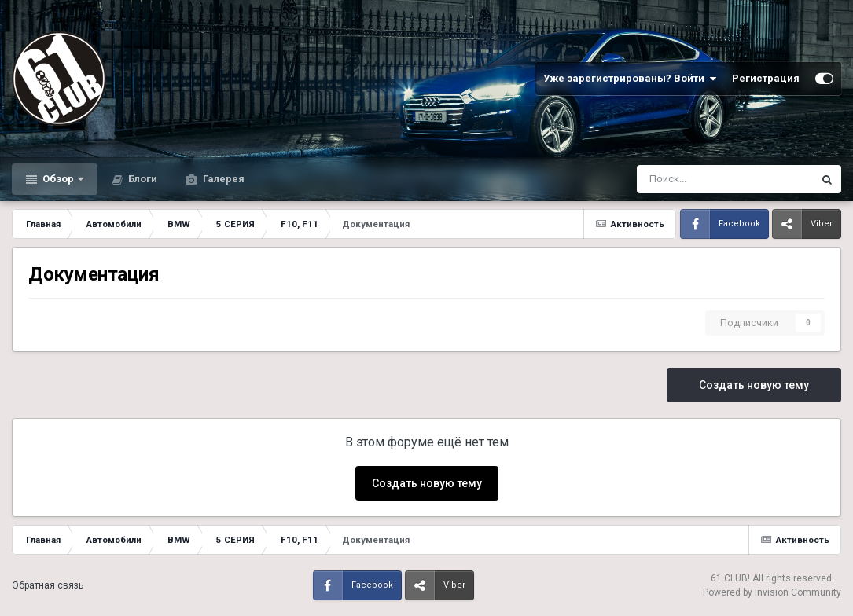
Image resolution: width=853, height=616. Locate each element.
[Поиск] (684, 179)
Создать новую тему (754, 385)
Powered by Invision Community (772, 592)
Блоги (142, 179)
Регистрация (766, 78)
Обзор (58, 179)
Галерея (222, 179)
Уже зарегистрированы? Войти (630, 79)
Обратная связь (48, 585)
